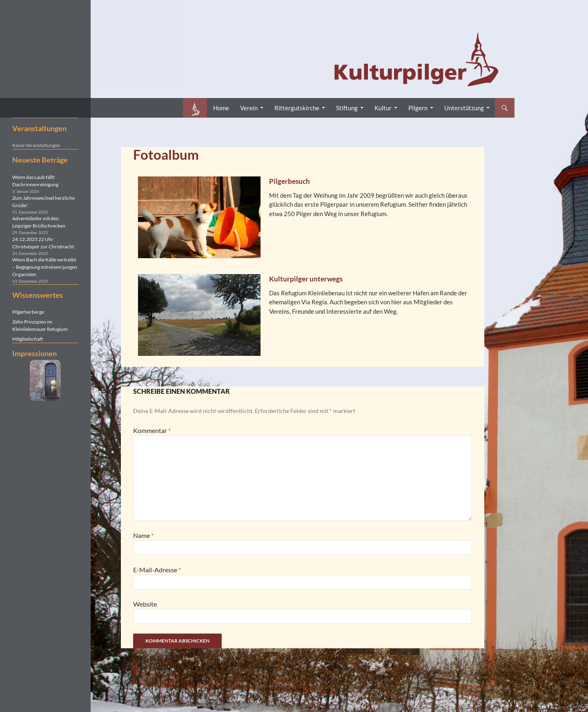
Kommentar (152, 430)
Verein (249, 108)
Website (145, 604)
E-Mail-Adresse (157, 570)
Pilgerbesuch (290, 181)
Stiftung (347, 108)
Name (143, 535)
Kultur (383, 108)
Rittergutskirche (297, 108)
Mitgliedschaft (28, 339)
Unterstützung (464, 108)
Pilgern (418, 108)
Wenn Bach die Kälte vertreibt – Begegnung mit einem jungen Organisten (45, 267)
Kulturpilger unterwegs (306, 279)
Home (221, 108)
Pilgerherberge (28, 312)
